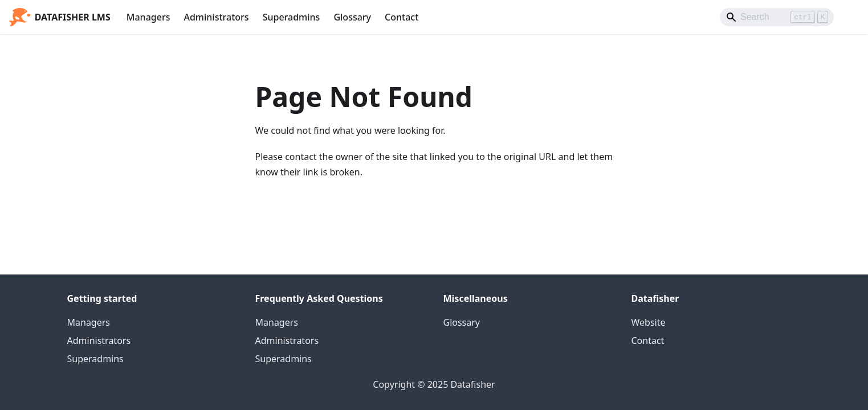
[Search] (777, 17)
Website (649, 322)
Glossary (352, 17)
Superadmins (292, 17)
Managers (148, 17)
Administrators (216, 17)
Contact (402, 17)
